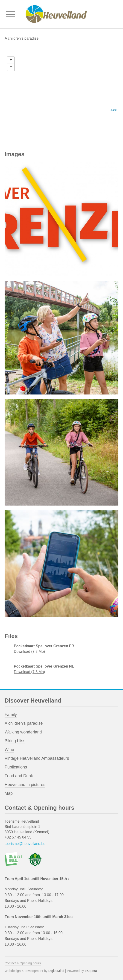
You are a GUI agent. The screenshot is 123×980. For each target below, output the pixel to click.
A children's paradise (22, 38)
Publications (16, 767)
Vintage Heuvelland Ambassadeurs (37, 758)
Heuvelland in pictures (25, 785)
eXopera (91, 971)
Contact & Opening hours (23, 963)
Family (11, 715)
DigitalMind (56, 971)
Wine (9, 750)
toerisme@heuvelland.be (25, 844)
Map (9, 793)
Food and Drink (19, 776)
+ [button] (11, 60)
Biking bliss (15, 741)
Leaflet (113, 110)
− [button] (11, 67)
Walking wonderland (23, 732)
